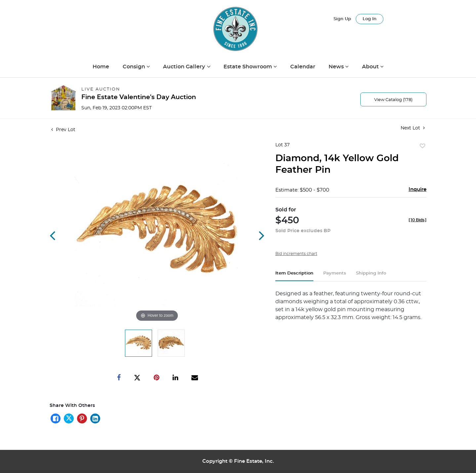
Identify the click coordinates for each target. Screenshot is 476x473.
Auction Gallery (185, 67)
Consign (135, 67)
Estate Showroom (248, 67)
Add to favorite (422, 146)
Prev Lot (63, 130)
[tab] (294, 276)
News (337, 67)
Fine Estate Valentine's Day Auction (139, 97)
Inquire (417, 189)
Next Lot (413, 128)
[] (417, 220)
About (371, 67)
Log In (370, 19)
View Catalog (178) (393, 100)
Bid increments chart (296, 254)
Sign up (342, 19)
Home (101, 67)
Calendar (303, 67)
